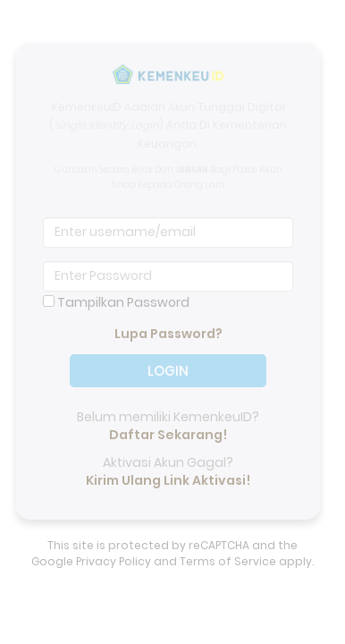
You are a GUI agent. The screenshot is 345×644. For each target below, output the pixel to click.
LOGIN (168, 360)
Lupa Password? (168, 334)
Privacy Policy (114, 561)
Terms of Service (228, 561)
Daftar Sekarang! (168, 435)
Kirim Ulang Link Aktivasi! (168, 480)
